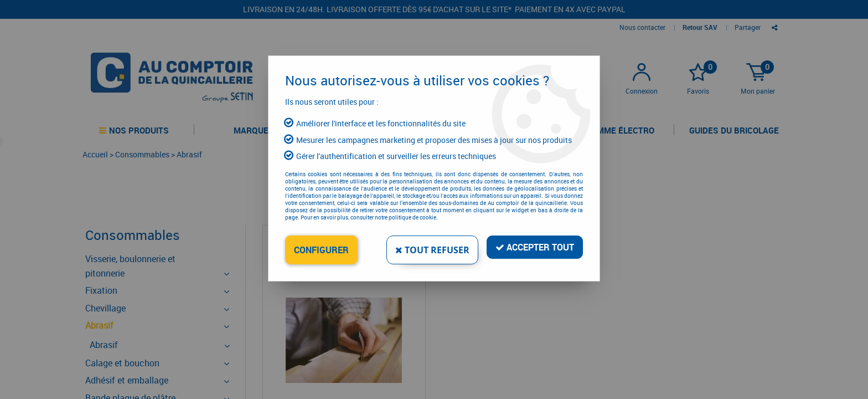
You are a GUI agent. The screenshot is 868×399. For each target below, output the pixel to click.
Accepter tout (535, 247)
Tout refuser (432, 250)
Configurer (321, 250)
